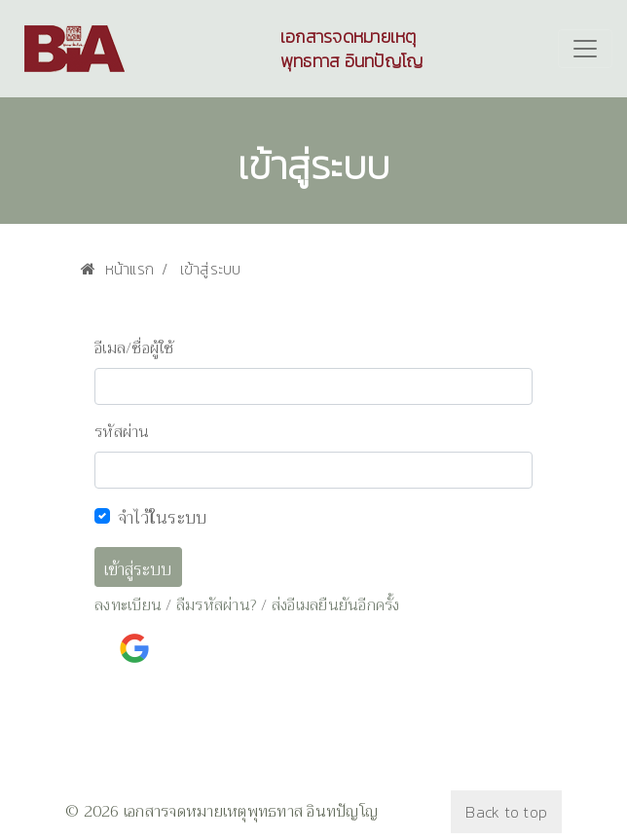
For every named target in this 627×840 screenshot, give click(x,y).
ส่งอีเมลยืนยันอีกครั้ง (336, 605)
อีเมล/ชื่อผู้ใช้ (134, 348)
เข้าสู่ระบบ (138, 570)
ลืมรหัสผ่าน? (217, 605)
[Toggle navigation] (585, 49)
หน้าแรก (117, 269)
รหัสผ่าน (122, 432)
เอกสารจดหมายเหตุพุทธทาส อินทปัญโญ (352, 49)
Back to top (506, 812)
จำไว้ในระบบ (162, 518)
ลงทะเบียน (128, 605)
